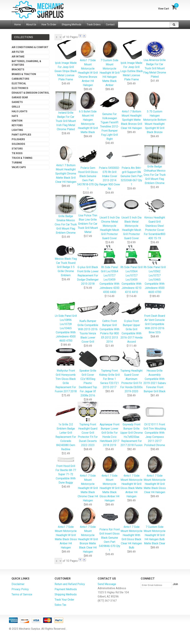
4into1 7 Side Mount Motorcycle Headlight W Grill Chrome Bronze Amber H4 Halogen (88, 64)
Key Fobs (17, 125)
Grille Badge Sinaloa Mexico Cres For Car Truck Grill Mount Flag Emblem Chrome (66, 215)
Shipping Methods (66, 594)
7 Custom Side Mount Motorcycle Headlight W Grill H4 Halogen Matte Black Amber (110, 64)
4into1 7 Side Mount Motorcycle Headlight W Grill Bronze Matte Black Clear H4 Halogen (88, 530)
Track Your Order (64, 600)
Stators (17, 149)
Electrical (19, 83)
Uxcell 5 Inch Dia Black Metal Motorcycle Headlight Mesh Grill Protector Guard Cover (131, 218)
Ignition (17, 121)
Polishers (18, 139)
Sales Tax (60, 605)
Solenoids (18, 144)
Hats (15, 116)
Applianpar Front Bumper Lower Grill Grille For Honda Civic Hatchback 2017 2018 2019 (110, 424)
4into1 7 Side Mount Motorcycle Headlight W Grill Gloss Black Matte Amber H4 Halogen (131, 477)
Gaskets (17, 102)
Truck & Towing (22, 158)
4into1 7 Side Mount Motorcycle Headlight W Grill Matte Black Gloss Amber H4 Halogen (110, 479)
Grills (16, 107)
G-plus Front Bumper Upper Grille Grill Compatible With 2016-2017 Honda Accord (132, 321)
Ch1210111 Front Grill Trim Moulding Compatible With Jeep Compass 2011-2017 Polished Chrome (155, 424)
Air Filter (18, 52)
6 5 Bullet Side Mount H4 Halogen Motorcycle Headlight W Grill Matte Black (88, 113)
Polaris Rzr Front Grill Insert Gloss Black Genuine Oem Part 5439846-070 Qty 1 (110, 529)
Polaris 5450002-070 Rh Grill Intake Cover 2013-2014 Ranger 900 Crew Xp (109, 168)
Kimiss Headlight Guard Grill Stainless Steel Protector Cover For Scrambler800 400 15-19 (155, 218)
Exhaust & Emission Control (30, 93)
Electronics (20, 88)
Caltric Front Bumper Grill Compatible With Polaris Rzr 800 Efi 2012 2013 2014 (110, 321)
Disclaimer (18, 584)
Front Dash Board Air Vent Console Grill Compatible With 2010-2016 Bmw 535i (155, 316)
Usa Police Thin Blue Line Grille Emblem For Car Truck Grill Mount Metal (88, 214)
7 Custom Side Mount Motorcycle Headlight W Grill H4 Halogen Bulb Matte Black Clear (155, 526)
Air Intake (18, 57)
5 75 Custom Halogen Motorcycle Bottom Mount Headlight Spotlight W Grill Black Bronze (155, 113)
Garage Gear (20, 97)
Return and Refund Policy (70, 584)
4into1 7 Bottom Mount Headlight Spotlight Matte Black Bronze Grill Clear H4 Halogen (132, 111)
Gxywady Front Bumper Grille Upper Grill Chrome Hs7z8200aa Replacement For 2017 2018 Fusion (132, 424)
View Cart (164, 9)
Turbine (17, 163)
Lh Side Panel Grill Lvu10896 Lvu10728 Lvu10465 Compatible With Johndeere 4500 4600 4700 (66, 320)
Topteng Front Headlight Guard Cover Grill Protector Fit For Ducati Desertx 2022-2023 (88, 424)
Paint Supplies (21, 135)
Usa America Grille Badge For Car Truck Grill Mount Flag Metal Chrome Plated (155, 59)
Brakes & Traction (24, 74)
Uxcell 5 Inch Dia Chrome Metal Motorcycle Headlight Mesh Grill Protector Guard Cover (110, 218)
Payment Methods (66, 589)
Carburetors (20, 79)
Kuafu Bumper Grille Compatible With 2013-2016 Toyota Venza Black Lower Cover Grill (88, 321)
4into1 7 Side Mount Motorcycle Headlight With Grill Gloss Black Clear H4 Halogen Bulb (132, 528)
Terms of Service (22, 594)
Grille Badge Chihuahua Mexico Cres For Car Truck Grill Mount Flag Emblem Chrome (155, 165)
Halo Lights (20, 111)
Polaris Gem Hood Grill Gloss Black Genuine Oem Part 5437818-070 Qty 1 (88, 168)
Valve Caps (19, 167)
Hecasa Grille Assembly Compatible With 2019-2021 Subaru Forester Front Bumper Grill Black (155, 371)
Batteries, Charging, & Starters (26, 63)
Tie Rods (17, 153)
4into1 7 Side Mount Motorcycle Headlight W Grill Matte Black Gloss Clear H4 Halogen (155, 475)
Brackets (18, 69)
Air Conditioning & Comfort (30, 47)
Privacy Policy (20, 589)
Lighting (17, 130)
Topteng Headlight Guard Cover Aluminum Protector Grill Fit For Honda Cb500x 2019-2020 (131, 371)
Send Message (107, 584)
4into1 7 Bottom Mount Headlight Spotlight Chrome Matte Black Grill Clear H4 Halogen (66, 164)
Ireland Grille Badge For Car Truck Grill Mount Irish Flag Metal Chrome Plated (66, 111)
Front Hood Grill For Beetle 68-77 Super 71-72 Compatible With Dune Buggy (66, 470)
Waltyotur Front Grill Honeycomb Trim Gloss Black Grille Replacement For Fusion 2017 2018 (66, 371)
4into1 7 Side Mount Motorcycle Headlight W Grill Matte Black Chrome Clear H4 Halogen (88, 479)
